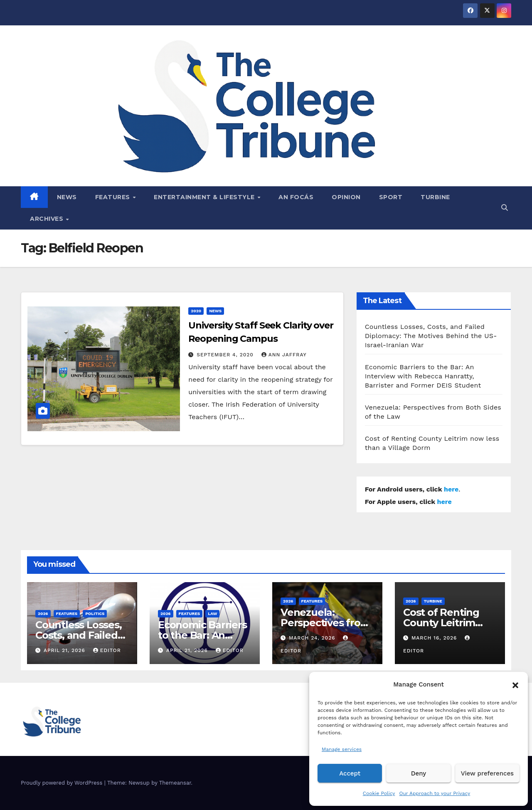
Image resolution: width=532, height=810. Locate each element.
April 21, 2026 (65, 650)
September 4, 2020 (226, 355)
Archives (48, 219)
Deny (419, 773)
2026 (43, 614)
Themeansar (175, 783)
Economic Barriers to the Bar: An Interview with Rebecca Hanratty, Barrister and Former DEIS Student (423, 376)
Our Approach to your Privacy (435, 793)
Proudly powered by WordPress (63, 783)
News (67, 197)
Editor (107, 650)
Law (212, 614)
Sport (391, 197)
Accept (350, 773)
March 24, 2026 (313, 638)
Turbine (435, 197)
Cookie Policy (379, 793)
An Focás (296, 197)
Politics (95, 614)
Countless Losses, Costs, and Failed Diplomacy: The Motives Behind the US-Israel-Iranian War (431, 336)
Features (114, 197)
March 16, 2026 (435, 638)
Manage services (342, 749)
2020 (196, 311)
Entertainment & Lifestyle (205, 197)
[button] (515, 684)
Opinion (346, 197)
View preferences (487, 773)
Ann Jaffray (284, 355)
